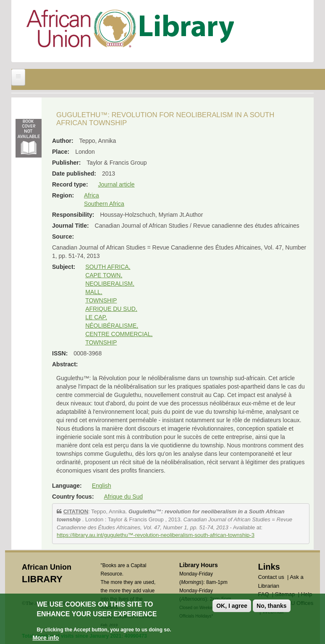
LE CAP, (96, 317)
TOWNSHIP (101, 300)
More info (46, 638)
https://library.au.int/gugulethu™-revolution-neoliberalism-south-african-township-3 (156, 535)
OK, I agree (232, 606)
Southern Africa (104, 204)
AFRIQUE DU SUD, (111, 309)
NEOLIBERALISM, (110, 284)
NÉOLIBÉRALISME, (112, 326)
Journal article (116, 184)
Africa (92, 195)
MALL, (94, 292)
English (102, 486)
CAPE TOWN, (104, 275)
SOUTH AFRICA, (108, 267)
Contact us (271, 577)
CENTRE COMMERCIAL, (119, 334)
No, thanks (272, 606)
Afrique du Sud (123, 497)
